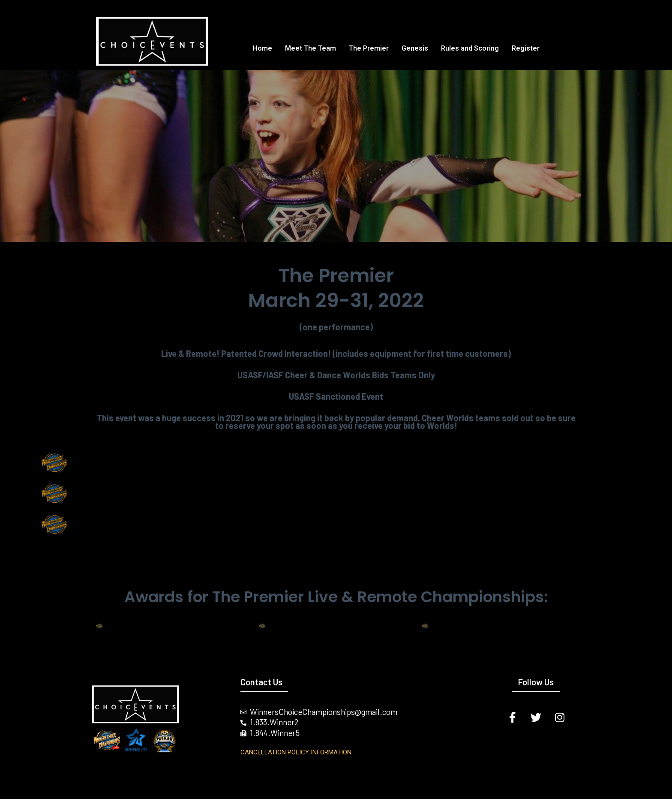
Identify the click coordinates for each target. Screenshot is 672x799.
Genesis (415, 48)
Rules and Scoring (470, 48)
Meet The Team (310, 48)
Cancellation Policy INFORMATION (296, 752)
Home (262, 48)
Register (526, 48)
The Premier (369, 48)
